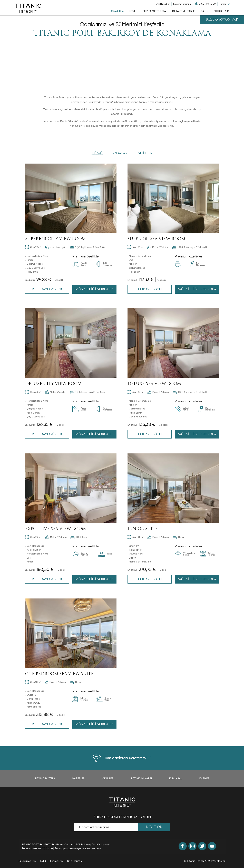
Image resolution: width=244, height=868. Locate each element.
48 (136, 537)
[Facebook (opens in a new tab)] (183, 846)
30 (33, 392)
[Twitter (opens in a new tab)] (202, 846)
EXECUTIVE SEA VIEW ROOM (56, 529)
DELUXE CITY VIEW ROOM (53, 384)
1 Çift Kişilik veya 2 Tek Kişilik (87, 247)
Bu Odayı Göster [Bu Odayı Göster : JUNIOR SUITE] (150, 579)
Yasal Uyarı (219, 861)
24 (33, 537)
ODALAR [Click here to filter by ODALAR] (120, 154)
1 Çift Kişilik (79, 537)
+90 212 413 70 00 (43, 848)
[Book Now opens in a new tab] (44, 280)
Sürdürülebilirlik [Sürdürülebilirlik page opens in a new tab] (27, 861)
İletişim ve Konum (182, 4)
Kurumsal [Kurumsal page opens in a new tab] (176, 778)
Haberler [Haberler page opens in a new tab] (79, 778)
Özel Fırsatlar (163, 4)
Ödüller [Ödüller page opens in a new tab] (108, 778)
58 (33, 682)
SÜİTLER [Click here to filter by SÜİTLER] (145, 154)
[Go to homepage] (28, 8)
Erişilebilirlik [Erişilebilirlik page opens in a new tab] (57, 861)
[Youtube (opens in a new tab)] (212, 846)
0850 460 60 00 (207, 4)
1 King (178, 537)
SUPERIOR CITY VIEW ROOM (55, 239)
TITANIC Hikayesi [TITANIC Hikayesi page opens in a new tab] (141, 778)
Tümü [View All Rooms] (97, 154)
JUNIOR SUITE (143, 529)
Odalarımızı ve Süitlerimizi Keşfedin (122, 24)
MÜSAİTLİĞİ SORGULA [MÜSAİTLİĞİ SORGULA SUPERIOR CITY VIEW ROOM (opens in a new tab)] (94, 289)
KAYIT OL (154, 827)
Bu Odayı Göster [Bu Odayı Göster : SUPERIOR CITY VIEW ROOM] (47, 289)
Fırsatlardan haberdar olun (122, 817)
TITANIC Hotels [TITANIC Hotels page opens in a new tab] (45, 778)
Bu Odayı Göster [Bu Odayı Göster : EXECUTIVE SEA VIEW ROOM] (47, 579)
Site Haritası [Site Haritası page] (75, 861)
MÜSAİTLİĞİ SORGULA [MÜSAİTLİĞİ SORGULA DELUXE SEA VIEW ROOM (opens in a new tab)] (197, 434)
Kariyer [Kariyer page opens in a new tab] (204, 778)
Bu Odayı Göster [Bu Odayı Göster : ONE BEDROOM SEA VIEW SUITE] (47, 724)
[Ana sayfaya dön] (122, 802)
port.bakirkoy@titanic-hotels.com (82, 848)
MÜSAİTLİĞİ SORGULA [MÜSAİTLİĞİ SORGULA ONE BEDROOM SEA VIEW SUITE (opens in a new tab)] (94, 724)
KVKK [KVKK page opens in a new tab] (43, 861)
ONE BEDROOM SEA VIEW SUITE (59, 674)
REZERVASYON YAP (222, 20)
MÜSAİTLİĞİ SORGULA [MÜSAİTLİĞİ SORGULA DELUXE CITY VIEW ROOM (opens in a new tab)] (94, 434)
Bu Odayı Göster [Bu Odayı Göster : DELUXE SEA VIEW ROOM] (150, 434)
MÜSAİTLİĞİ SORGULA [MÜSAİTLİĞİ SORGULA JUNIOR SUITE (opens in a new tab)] (197, 579)
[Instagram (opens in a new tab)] (192, 846)
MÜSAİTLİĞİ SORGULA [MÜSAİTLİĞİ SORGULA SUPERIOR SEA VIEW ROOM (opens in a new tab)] (197, 289)
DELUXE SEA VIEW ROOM (154, 384)
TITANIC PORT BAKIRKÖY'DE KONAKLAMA (122, 34)
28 (33, 247)
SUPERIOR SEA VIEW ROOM (156, 239)
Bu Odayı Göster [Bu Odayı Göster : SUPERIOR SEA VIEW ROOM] (150, 289)
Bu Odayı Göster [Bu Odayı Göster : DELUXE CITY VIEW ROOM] (47, 434)
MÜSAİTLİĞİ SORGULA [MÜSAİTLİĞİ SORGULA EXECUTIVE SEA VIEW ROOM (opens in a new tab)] (94, 579)
